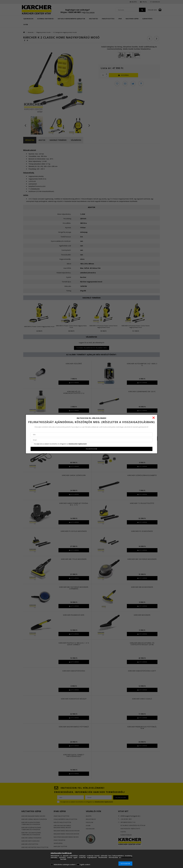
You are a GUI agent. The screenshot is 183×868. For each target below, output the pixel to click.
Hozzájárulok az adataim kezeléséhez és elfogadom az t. (61, 444)
